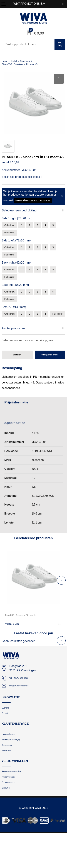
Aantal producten (15, 344)
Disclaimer (8, 822)
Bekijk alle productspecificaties (22, 177)
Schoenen (30, 61)
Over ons (7, 729)
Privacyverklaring (12, 808)
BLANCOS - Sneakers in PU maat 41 (29, 634)
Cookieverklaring (12, 815)
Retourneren (9, 772)
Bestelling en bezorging (16, 765)
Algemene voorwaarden (16, 801)
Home (5, 61)
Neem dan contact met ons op (33, 200)
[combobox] (28, 44)
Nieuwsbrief (9, 779)
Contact (7, 735)
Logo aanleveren (12, 758)
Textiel (16, 61)
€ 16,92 (14, 642)
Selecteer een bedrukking (21, 211)
